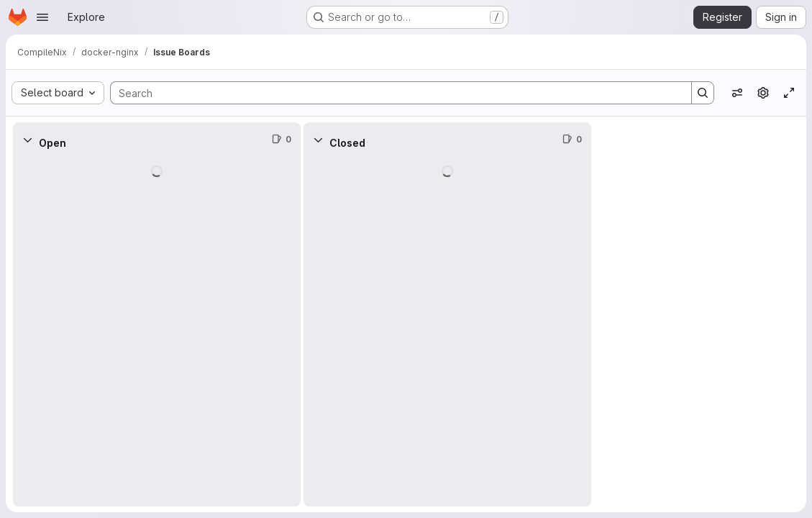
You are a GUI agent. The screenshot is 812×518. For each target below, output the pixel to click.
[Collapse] (27, 140)
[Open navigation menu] (42, 17)
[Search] (394, 93)
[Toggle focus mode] (789, 93)
